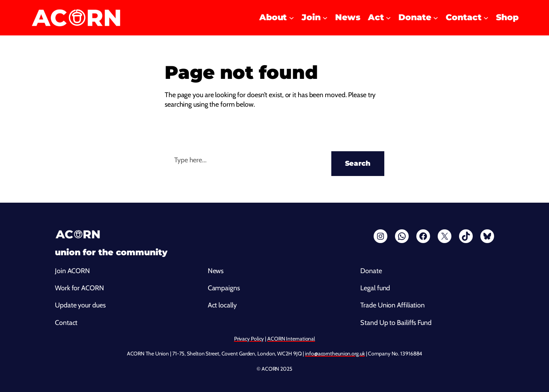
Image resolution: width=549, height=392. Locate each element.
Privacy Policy (249, 339)
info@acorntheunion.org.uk (335, 354)
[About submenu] (291, 18)
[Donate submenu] (436, 18)
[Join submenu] (325, 18)
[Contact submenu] (486, 18)
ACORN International (291, 339)
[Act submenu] (388, 18)
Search (358, 163)
